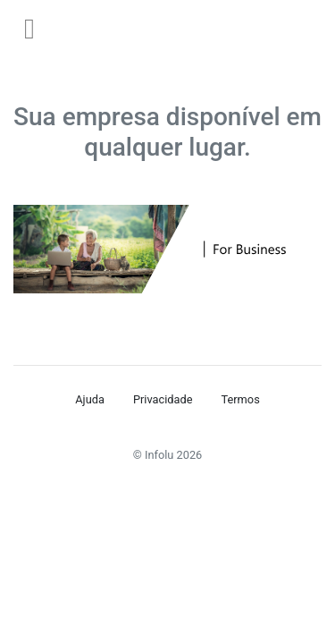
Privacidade (163, 399)
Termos (240, 399)
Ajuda (90, 399)
